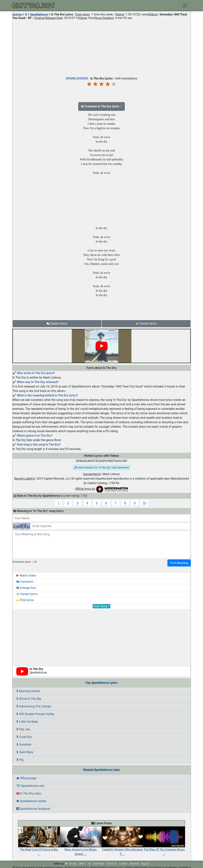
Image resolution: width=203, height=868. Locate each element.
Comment (25, 582)
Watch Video (26, 576)
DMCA (82, 864)
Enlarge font (26, 588)
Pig (20, 760)
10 (144, 503)
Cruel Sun (24, 737)
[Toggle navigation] (185, 5)
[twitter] (66, 864)
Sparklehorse (39, 14)
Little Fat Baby (27, 722)
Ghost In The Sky (29, 699)
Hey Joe (23, 729)
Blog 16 (145, 864)
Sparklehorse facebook (33, 809)
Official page (26, 778)
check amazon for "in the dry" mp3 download (101, 467)
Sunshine (24, 745)
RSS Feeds (99, 864)
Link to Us (112, 864)
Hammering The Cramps (34, 706)
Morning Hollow (28, 691)
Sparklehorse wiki (30, 786)
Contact (123, 864)
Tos (89, 864)
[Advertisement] (102, 47)
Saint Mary (25, 752)
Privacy (73, 864)
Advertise (134, 864)
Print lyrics (25, 600)
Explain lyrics (57, 324)
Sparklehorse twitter (32, 801)
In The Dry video (29, 793)
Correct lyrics (146, 324)
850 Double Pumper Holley (35, 714)
